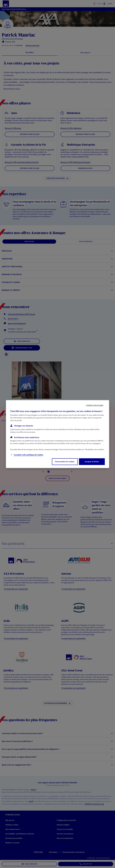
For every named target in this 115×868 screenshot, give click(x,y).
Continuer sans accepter (95, 405)
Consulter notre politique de (28, 455)
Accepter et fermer (92, 462)
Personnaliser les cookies (65, 462)
